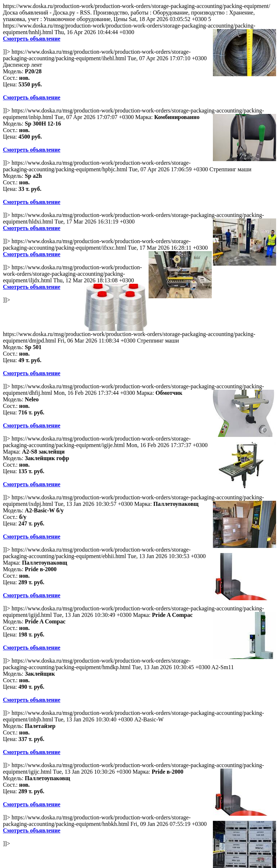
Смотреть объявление (32, 39)
